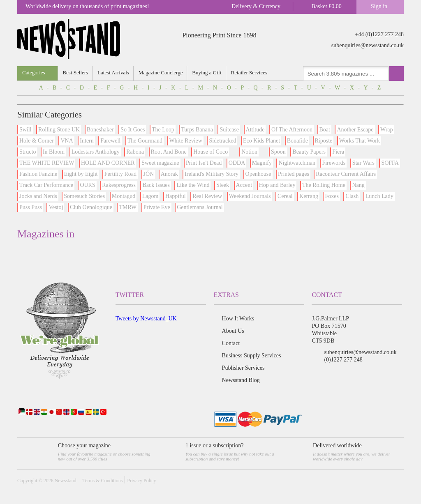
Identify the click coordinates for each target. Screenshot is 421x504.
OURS (87, 185)
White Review (185, 141)
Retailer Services (249, 72)
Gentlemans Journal (200, 207)
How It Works (238, 319)
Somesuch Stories (84, 196)
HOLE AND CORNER (108, 163)
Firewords (334, 163)
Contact (231, 343)
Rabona (135, 152)
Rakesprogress (119, 185)
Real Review (207, 196)
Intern (87, 141)
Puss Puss (31, 207)
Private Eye (157, 207)
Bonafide (297, 141)
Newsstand (66, 481)
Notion (249, 152)
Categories (34, 72)
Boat (325, 130)
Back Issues (156, 185)
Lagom (150, 196)
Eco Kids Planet (261, 141)
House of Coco (210, 152)
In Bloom (54, 152)
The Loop (163, 130)
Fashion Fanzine (38, 174)
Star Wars (363, 163)
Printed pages (294, 174)
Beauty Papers (309, 152)
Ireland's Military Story (212, 174)
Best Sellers (76, 72)
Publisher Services (243, 368)
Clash (352, 196)
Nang (358, 185)
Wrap (387, 130)
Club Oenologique (91, 207)
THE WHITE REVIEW (47, 163)
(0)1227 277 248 (343, 360)
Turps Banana (197, 130)
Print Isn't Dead (204, 163)
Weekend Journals (250, 196)
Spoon (278, 152)
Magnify (262, 163)
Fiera (338, 152)
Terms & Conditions (102, 481)
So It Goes (133, 130)
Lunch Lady (379, 196)
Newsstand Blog (241, 380)
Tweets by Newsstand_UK (146, 319)
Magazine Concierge (161, 72)
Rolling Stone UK (59, 130)
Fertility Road (120, 174)
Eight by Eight (81, 174)
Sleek (223, 185)
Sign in (379, 6)
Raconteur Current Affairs (346, 174)
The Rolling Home (324, 185)
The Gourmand (145, 141)
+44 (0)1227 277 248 (379, 34)
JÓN (149, 174)
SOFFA (390, 163)
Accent (244, 185)
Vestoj (56, 207)
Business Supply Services (252, 356)
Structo (28, 152)
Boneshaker (100, 130)
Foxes (332, 196)
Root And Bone (169, 152)
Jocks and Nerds (38, 196)
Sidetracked (222, 141)
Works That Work (360, 141)
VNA (67, 141)
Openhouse (258, 174)
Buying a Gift (207, 72)
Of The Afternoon (292, 130)
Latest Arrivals (113, 72)
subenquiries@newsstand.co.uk (368, 45)
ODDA (237, 163)
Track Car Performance (46, 185)
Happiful (176, 196)
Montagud (124, 196)
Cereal (285, 196)
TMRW (128, 207)
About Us (233, 331)
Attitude (255, 130)
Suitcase (229, 130)
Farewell (110, 141)
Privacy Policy (141, 481)
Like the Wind (193, 185)
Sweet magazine (160, 163)
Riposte (324, 141)
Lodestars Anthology (96, 152)
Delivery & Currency (256, 6)
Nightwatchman (297, 163)
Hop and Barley (277, 185)
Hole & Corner (37, 141)
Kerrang (309, 196)
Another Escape (355, 130)
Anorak (169, 174)
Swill (25, 130)
